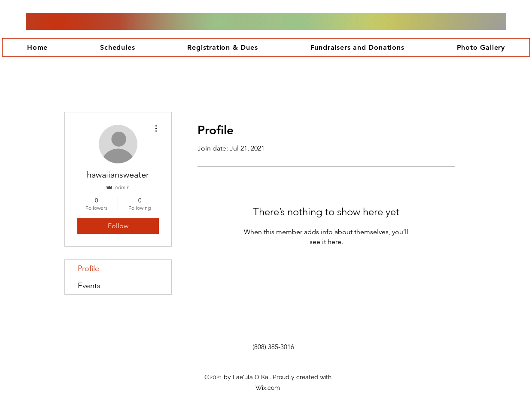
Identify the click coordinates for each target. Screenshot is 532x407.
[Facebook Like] (275, 362)
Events (89, 286)
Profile (88, 268)
